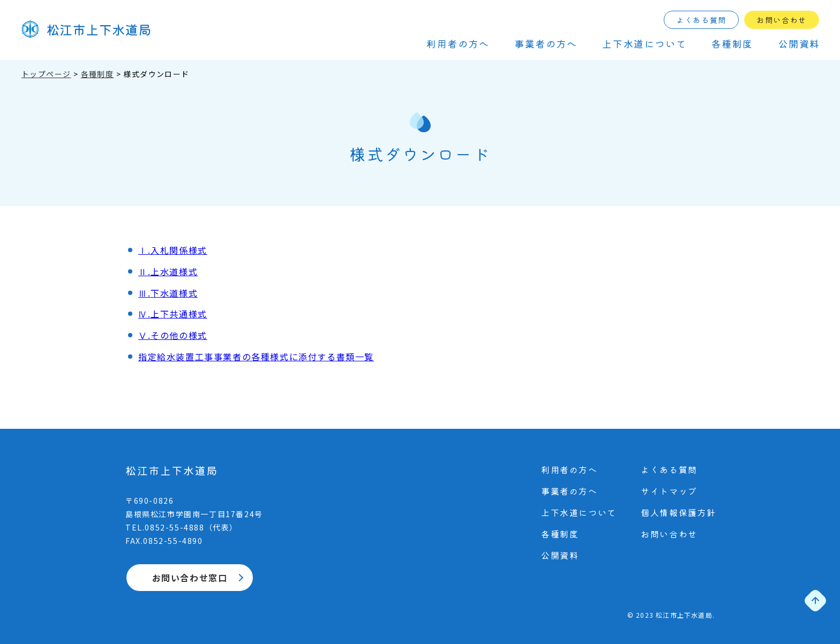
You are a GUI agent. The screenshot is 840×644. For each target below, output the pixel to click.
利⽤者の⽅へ (458, 43)
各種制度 (732, 43)
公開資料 (799, 43)
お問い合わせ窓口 (190, 578)
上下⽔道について (644, 43)
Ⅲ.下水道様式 (168, 293)
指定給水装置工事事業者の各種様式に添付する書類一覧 (256, 357)
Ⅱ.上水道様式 (168, 271)
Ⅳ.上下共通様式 (173, 314)
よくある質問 (701, 20)
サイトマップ (669, 491)
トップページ (46, 74)
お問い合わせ (782, 20)
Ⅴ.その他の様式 (173, 335)
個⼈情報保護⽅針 (678, 512)
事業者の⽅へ (546, 43)
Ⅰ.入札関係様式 (173, 250)
